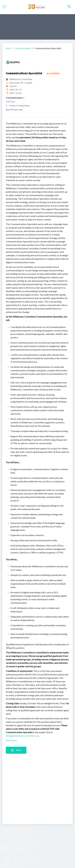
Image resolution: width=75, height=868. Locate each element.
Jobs (8, 48)
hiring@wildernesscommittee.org (22, 736)
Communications (22, 48)
